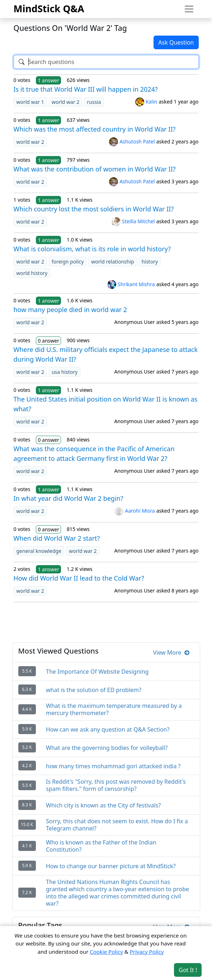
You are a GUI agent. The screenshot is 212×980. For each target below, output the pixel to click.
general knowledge (39, 551)
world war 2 (65, 102)
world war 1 (30, 102)
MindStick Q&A (49, 9)
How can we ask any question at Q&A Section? (108, 729)
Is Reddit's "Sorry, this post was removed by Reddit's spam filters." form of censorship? (116, 785)
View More (171, 652)
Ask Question (176, 42)
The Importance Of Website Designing (97, 672)
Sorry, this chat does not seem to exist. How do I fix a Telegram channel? (117, 825)
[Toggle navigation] (189, 9)
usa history (65, 372)
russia (94, 102)
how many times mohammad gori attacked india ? (113, 766)
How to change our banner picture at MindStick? (111, 866)
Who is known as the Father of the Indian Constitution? (101, 846)
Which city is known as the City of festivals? (103, 805)
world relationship (112, 262)
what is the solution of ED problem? (94, 690)
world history (32, 273)
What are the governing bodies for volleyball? (107, 748)
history (150, 262)
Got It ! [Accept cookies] (188, 970)
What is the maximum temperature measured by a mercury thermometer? (114, 709)
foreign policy (68, 262)
